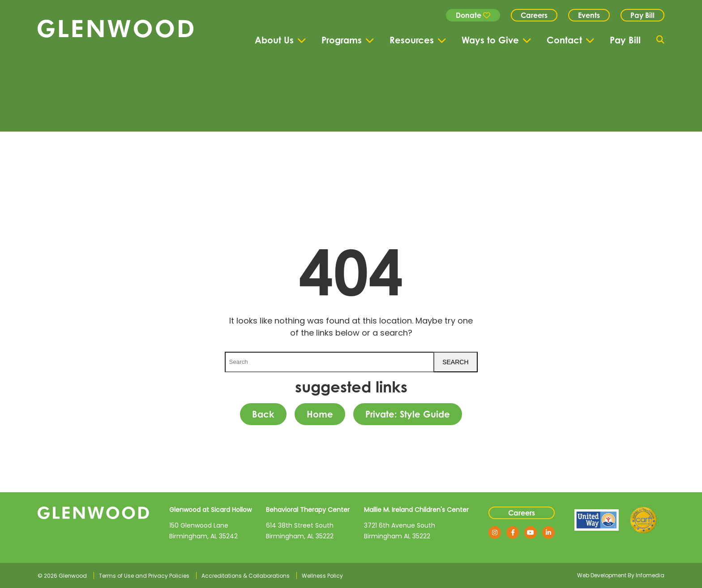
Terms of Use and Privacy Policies (144, 576)
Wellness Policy (322, 576)
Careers (534, 15)
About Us (274, 40)
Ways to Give (490, 40)
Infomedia (650, 575)
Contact (564, 40)
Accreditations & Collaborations (246, 576)
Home (320, 414)
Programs (342, 40)
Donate (473, 15)
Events (589, 15)
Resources (412, 40)
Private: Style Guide (408, 414)
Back (263, 414)
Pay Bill (642, 15)
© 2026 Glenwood (62, 576)
